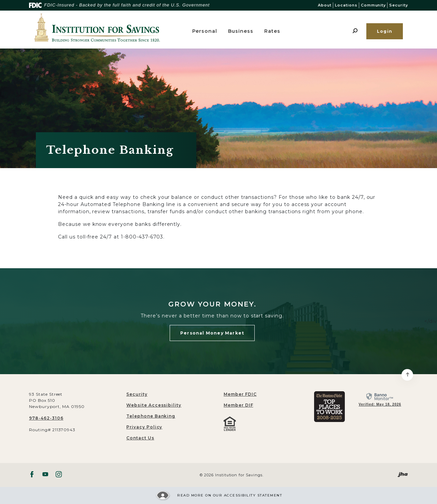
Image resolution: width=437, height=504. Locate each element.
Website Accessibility (154, 405)
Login (385, 31)
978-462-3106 (46, 418)
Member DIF (238, 405)
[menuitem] (267, 394)
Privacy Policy (144, 427)
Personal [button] (205, 31)
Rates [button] (272, 31)
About (325, 5)
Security (399, 5)
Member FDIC (240, 394)
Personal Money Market (212, 333)
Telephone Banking (151, 416)
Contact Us (140, 438)
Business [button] (241, 31)
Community (373, 5)
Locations (346, 5)
